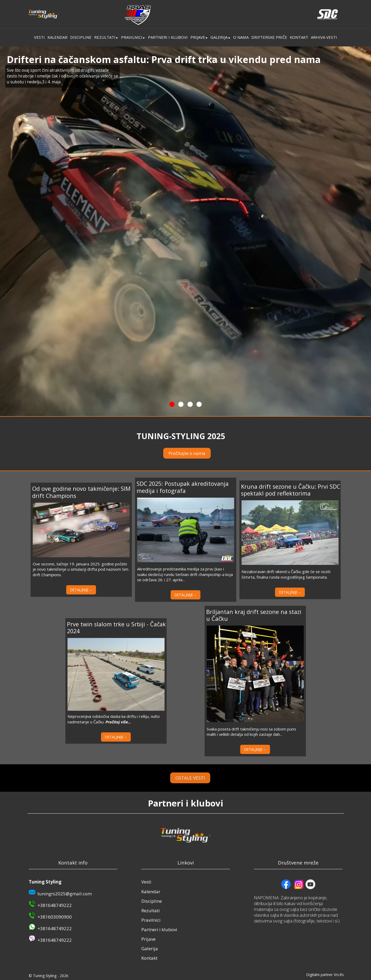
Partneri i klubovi (168, 37)
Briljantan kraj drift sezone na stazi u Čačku (254, 615)
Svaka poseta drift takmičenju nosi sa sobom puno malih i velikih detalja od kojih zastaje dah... (251, 732)
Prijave (198, 37)
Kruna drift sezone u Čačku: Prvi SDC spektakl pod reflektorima (291, 490)
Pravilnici (132, 37)
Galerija (219, 37)
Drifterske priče (269, 37)
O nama (241, 37)
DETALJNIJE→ (81, 590)
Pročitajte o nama (187, 453)
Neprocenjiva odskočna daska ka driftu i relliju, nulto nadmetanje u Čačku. (114, 719)
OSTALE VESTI (206, 778)
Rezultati (105, 37)
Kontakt (299, 37)
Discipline (81, 37)
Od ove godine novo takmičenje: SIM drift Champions (81, 492)
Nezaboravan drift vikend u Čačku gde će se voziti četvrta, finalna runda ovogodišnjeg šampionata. (286, 574)
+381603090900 (55, 917)
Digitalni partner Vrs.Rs (325, 975)
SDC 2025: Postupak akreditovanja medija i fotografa (183, 487)
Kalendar (57, 37)
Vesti (39, 37)
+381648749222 (55, 905)
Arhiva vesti (324, 37)
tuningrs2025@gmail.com (65, 894)
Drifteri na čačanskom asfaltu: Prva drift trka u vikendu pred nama (164, 59)
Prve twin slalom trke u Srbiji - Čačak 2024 (116, 628)
